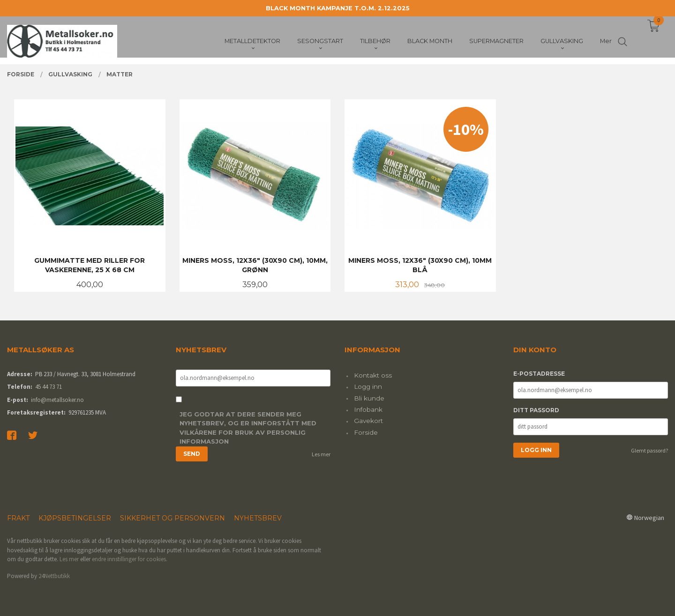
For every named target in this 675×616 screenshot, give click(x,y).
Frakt (18, 518)
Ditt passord (536, 410)
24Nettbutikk (54, 576)
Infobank (368, 409)
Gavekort (368, 421)
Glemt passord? (649, 450)
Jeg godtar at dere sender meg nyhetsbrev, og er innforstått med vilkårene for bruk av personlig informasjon (248, 428)
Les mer (321, 454)
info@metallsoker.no (57, 400)
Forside (366, 432)
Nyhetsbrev (258, 518)
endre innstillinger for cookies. (130, 559)
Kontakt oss (373, 375)
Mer (606, 42)
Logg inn (368, 386)
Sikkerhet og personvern (172, 518)
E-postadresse (539, 374)
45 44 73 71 (49, 387)
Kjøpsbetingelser (75, 518)
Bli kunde (369, 398)
